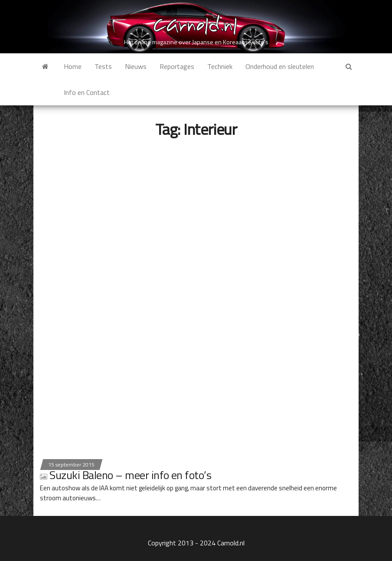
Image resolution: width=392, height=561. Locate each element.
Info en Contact (87, 92)
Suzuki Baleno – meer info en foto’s (126, 475)
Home (73, 66)
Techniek (220, 66)
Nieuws (136, 66)
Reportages (177, 66)
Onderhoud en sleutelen (280, 66)
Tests (103, 66)
